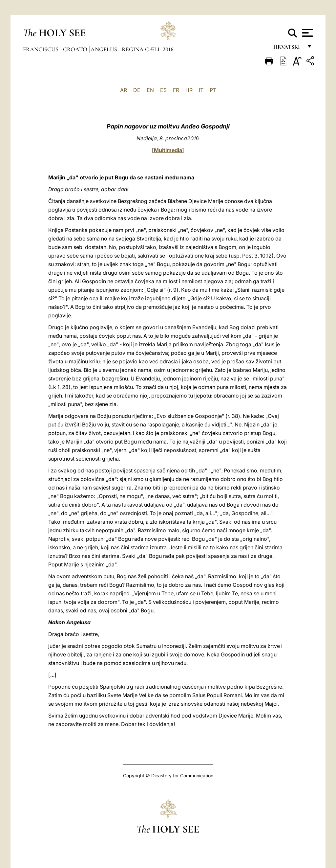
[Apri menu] (307, 33)
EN (150, 90)
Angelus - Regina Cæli (126, 49)
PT (213, 90)
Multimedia (168, 150)
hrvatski (288, 48)
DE (137, 90)
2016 (168, 49)
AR (124, 90)
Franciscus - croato (56, 49)
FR (176, 90)
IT (201, 90)
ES (163, 90)
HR (189, 90)
